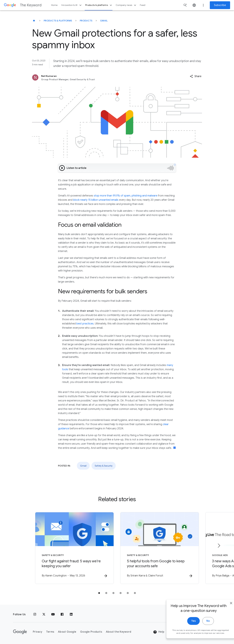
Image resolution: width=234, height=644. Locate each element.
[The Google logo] (20, 632)
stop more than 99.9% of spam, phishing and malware (126, 196)
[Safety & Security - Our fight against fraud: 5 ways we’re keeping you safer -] (74, 548)
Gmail (104, 21)
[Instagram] (35, 614)
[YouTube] (53, 614)
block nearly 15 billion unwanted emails (96, 200)
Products (86, 21)
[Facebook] (62, 614)
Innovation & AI (72, 5)
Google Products (91, 632)
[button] (196, 76)
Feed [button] (143, 5)
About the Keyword (119, 632)
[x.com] (44, 614)
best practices (85, 324)
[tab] (99, 593)
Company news (126, 5)
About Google (67, 632)
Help (159, 632)
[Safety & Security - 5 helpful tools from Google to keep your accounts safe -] (160, 548)
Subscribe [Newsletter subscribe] (220, 5)
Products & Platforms (58, 21)
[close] (224, 611)
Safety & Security (104, 466)
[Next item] (219, 546)
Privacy (38, 632)
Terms (50, 632)
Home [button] (54, 5)
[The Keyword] (34, 21)
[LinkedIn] (71, 614)
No (201, 629)
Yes (186, 629)
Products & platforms (99, 5)
